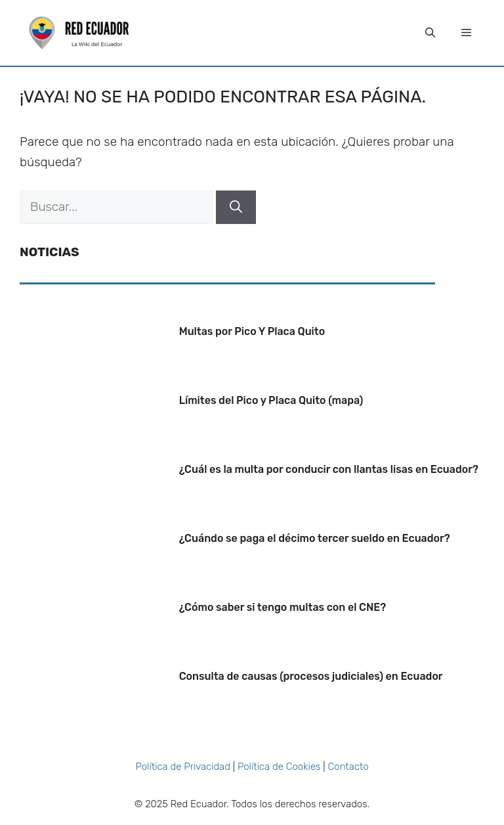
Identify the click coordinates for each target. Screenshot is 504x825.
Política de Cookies (279, 767)
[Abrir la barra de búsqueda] (430, 33)
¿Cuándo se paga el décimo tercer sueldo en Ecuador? (315, 538)
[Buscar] (236, 207)
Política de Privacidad (182, 767)
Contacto (348, 767)
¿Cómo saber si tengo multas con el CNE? (283, 607)
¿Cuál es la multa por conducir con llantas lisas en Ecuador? (329, 469)
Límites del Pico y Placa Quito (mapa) (271, 400)
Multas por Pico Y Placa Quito (252, 331)
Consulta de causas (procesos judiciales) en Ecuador (311, 676)
